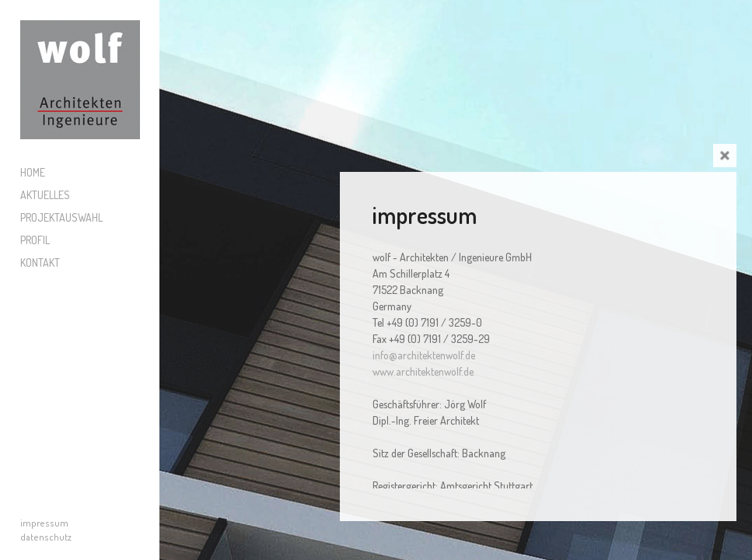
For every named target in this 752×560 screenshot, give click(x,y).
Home (33, 172)
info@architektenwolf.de (424, 355)
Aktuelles (45, 195)
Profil (35, 240)
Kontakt (40, 262)
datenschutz (46, 537)
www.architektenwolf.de (423, 371)
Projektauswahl (61, 217)
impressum (44, 523)
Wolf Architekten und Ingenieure (80, 80)
